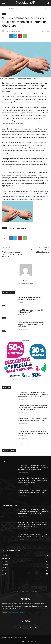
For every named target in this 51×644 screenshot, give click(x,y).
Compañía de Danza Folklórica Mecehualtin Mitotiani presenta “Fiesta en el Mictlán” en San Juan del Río (33, 434)
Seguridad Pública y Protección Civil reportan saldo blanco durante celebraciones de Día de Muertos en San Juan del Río (32, 408)
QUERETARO (12, 228)
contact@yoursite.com (18, 613)
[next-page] (7, 335)
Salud (8, 9)
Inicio (4, 9)
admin (8, 31)
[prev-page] (3, 335)
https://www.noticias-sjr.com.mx (25, 283)
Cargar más (25, 444)
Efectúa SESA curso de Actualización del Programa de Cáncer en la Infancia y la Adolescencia (31, 325)
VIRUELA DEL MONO (23, 228)
